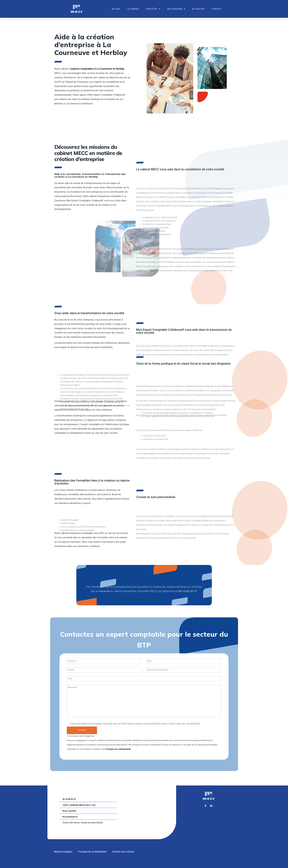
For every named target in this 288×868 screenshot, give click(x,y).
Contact (217, 9)
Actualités (198, 9)
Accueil (116, 9)
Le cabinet (133, 9)
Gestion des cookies (123, 852)
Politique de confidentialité (118, 749)
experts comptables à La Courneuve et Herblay (98, 69)
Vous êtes (153, 9)
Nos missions (176, 9)
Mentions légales (63, 852)
